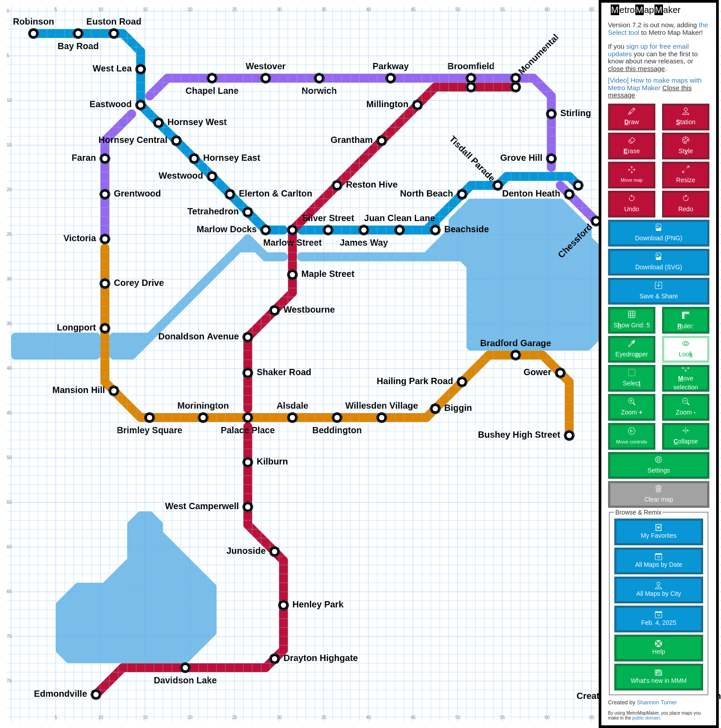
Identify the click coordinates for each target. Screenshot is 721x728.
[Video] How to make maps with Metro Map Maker (655, 84)
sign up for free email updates (648, 50)
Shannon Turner (657, 703)
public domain (646, 718)
